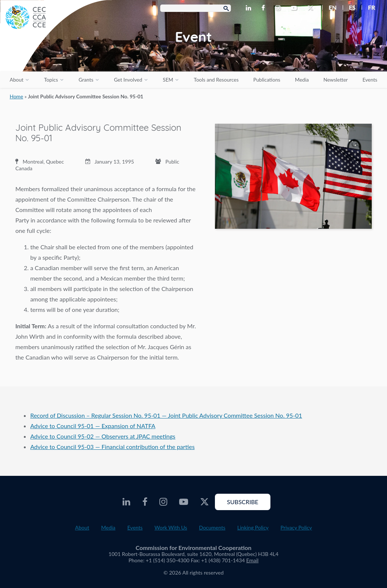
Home (16, 97)
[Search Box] (196, 8)
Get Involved (128, 80)
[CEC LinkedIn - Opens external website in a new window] (250, 8)
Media (302, 80)
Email (252, 560)
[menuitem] (329, 7)
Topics (51, 80)
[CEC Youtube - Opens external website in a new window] (295, 8)
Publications (267, 80)
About (17, 80)
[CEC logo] (56, 56)
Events (370, 80)
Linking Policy (253, 527)
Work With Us (171, 527)
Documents (212, 527)
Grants (86, 80)
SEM (168, 80)
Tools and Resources (216, 80)
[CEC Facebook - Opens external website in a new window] (265, 8)
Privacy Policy (296, 527)
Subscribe (242, 502)
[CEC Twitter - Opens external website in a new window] (312, 8)
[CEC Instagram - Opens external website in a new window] (279, 8)
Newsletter (336, 80)
